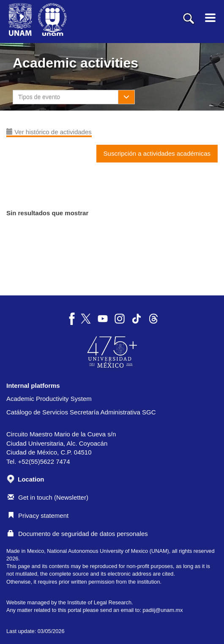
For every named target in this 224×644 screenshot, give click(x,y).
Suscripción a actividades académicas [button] (157, 153)
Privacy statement (38, 515)
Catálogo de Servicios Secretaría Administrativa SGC (81, 412)
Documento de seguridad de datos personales (78, 534)
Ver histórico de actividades (49, 132)
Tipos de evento (39, 97)
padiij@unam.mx (163, 610)
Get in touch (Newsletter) (48, 497)
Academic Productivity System (49, 399)
